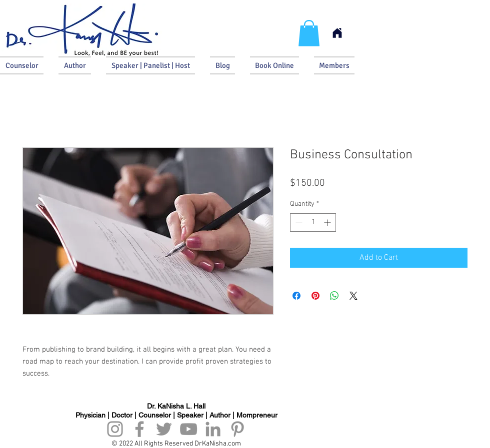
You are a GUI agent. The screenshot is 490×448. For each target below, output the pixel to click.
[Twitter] (164, 429)
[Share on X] (353, 296)
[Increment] (328, 223)
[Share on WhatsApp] (334, 296)
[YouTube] (188, 429)
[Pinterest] (237, 429)
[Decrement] (298, 223)
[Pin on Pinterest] (315, 296)
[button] (309, 33)
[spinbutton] (313, 223)
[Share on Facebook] (296, 296)
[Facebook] (139, 429)
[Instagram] (115, 429)
